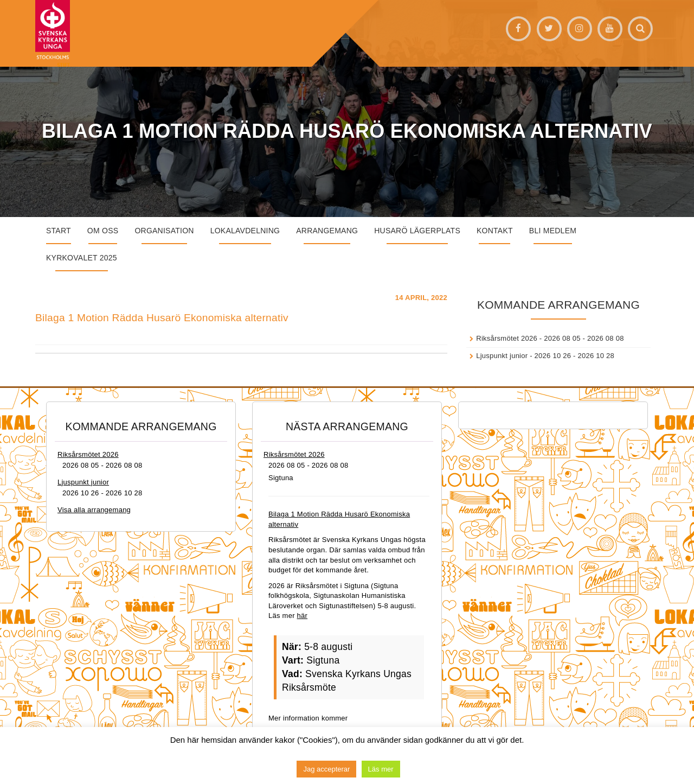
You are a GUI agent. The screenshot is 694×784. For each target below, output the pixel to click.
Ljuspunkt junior (502, 356)
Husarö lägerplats (417, 231)
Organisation (164, 231)
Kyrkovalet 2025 (82, 258)
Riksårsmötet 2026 (507, 338)
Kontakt (495, 231)
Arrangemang (327, 231)
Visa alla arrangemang (94, 510)
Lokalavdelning (245, 231)
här (303, 616)
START (59, 231)
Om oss (103, 231)
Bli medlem (553, 231)
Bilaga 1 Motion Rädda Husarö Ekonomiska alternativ (162, 318)
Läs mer (381, 769)
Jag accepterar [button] (326, 769)
